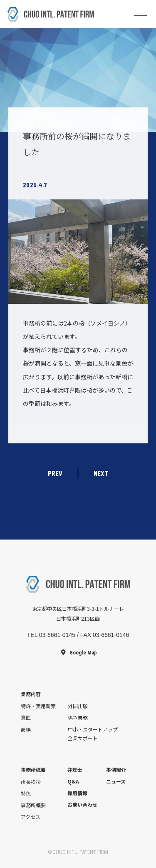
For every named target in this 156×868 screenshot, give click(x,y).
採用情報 (77, 793)
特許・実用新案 (38, 706)
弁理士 (75, 770)
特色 (26, 793)
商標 (26, 729)
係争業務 (78, 718)
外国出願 (78, 706)
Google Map (83, 653)
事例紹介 (116, 770)
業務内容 (31, 694)
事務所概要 (33, 770)
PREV (55, 473)
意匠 (26, 718)
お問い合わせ (82, 805)
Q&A (73, 781)
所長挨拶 (31, 782)
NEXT (101, 473)
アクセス (31, 817)
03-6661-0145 (57, 635)
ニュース (116, 781)
